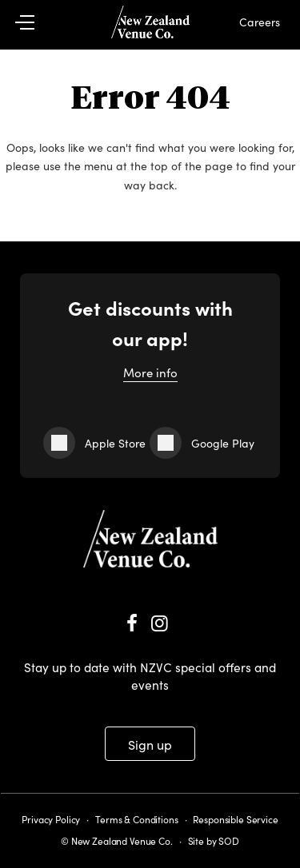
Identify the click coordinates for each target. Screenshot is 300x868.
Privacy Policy (51, 819)
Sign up (150, 744)
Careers (260, 22)
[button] (34, 22)
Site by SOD (214, 840)
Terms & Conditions (136, 819)
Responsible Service (235, 819)
